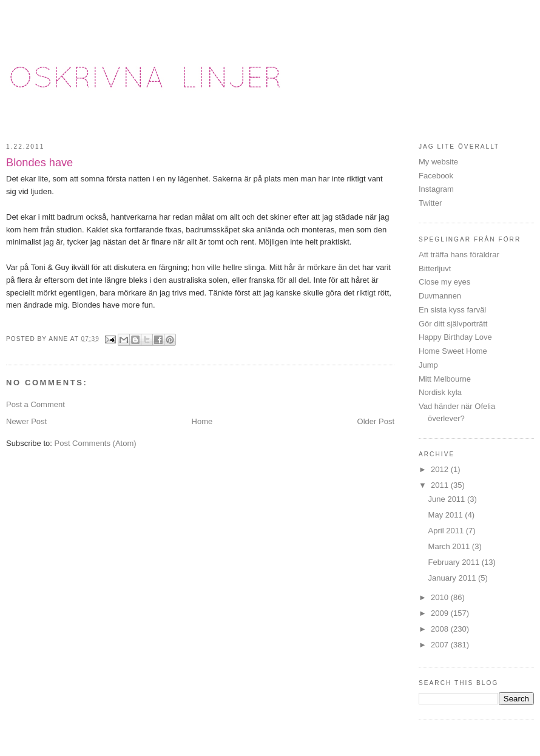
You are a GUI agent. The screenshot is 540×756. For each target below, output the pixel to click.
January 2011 (453, 578)
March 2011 (450, 546)
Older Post (376, 421)
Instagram (436, 189)
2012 (441, 469)
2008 (441, 629)
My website (438, 162)
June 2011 (448, 499)
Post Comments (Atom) (96, 443)
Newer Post (26, 421)
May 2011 (447, 515)
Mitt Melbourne (445, 379)
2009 (441, 613)
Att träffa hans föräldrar (459, 255)
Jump (428, 365)
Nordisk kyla (440, 392)
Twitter (430, 203)
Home (202, 421)
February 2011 (455, 562)
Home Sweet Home (453, 351)
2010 (441, 597)
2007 (441, 645)
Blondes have (39, 163)
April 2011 (447, 531)
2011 (441, 485)
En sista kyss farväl (452, 310)
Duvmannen (440, 296)
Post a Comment (35, 404)
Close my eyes (444, 282)
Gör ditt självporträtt (453, 324)
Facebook (436, 176)
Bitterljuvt (435, 268)
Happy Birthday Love (455, 337)
